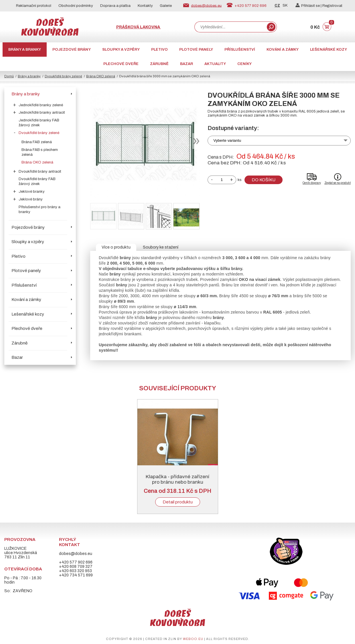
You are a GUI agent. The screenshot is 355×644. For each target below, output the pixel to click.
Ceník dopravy (312, 183)
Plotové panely (196, 50)
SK (285, 5)
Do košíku (264, 180)
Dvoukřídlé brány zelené (63, 76)
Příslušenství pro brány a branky (40, 209)
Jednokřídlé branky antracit (42, 113)
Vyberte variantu (227, 140)
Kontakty (145, 6)
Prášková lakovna (139, 27)
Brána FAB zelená (37, 142)
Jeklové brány (31, 199)
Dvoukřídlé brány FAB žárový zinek (37, 181)
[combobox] (230, 27)
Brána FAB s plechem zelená (40, 152)
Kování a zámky (283, 50)
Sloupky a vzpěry (121, 50)
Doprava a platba (115, 6)
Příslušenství (240, 50)
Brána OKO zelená (101, 76)
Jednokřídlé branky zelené (41, 105)
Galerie (166, 6)
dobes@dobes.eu (206, 5)
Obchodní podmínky (76, 6)
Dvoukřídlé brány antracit (40, 172)
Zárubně (159, 64)
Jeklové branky (32, 192)
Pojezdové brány (72, 50)
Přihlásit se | (309, 6)
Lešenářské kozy (329, 50)
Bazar (187, 64)
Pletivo (159, 50)
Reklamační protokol (34, 6)
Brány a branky (25, 50)
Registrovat (332, 6)
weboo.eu (193, 639)
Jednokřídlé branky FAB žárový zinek (39, 123)
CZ (277, 5)
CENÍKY (244, 64)
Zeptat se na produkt (338, 183)
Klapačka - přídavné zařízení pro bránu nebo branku (178, 479)
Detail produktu (178, 502)
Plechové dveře (121, 64)
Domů (9, 76)
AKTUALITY (215, 64)
